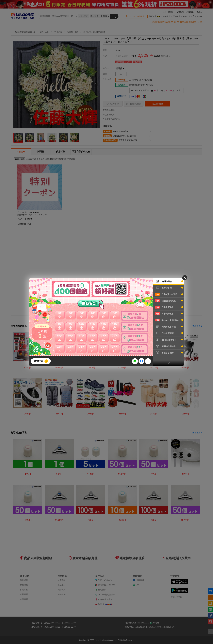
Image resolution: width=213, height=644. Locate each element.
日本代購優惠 (169, 313)
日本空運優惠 (169, 333)
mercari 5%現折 (169, 301)
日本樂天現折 (169, 307)
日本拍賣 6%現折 (169, 294)
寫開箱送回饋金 (169, 346)
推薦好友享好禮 (169, 326)
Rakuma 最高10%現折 (169, 320)
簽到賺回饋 (169, 281)
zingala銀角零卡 (169, 340)
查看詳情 (38, 361)
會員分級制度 (169, 353)
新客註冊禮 (169, 288)
